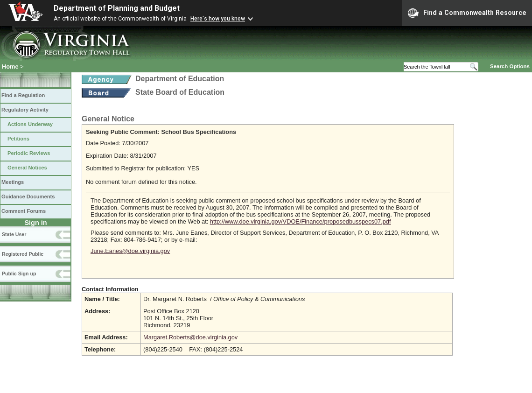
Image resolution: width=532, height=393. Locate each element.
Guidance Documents (28, 196)
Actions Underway (30, 124)
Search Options (510, 66)
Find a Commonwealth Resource (467, 13)
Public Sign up (19, 274)
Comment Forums (24, 211)
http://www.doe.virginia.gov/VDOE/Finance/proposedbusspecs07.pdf (301, 221)
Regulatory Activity (25, 110)
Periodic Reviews (29, 153)
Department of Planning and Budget (117, 8)
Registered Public (23, 254)
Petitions (18, 139)
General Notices (27, 168)
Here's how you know (218, 19)
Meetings (13, 182)
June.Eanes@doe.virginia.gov (130, 251)
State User (14, 234)
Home (10, 67)
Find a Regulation (23, 95)
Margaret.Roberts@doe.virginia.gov (190, 337)
